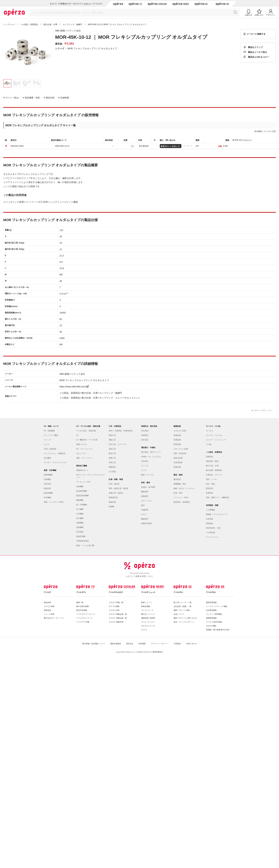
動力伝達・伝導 (212, 466)
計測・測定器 (114, 484)
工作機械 (80, 514)
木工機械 (80, 509)
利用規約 (177, 644)
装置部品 (210, 493)
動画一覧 (80, 602)
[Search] (135, 13)
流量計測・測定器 (116, 493)
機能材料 (145, 492)
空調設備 (177, 440)
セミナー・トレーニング (216, 440)
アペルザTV (81, 592)
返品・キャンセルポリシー (184, 622)
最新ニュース (146, 602)
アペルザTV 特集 (83, 622)
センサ (46, 444)
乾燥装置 (47, 488)
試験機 (111, 507)
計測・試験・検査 (116, 479)
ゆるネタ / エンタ (148, 626)
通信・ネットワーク (84, 458)
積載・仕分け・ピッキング (184, 488)
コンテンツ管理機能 (214, 614)
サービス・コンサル (214, 435)
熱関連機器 (48, 475)
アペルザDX (211, 592)
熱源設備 (177, 435)
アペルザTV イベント (85, 618)
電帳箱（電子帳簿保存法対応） (218, 630)
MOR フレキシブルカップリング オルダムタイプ (92, 48)
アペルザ (47, 592)
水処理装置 (178, 462)
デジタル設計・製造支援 (86, 431)
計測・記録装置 (50, 449)
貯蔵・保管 (178, 493)
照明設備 (177, 444)
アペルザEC (178, 592)
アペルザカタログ (116, 592)
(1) (11, 97)
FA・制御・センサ (51, 426)
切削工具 (112, 435)
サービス (210, 431)
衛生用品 (145, 440)
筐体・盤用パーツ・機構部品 (218, 497)
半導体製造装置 (82, 541)
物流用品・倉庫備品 (182, 502)
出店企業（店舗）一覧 (182, 606)
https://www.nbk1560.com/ (74, 386)
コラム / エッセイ (148, 622)
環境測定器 (113, 497)
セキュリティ (82, 453)
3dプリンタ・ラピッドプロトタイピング (91, 476)
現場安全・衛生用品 (149, 426)
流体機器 (47, 479)
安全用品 (145, 431)
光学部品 (145, 461)
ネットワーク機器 (51, 435)
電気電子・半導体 (148, 448)
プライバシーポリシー (160, 644)
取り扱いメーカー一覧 (182, 602)
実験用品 (210, 523)
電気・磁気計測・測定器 (118, 488)
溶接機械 (80, 523)
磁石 (143, 505)
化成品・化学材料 (148, 487)
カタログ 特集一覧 (116, 602)
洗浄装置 (80, 532)
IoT (78, 435)
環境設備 (177, 467)
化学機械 (47, 497)
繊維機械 (80, 500)
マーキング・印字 (83, 482)
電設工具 (112, 449)
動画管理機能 (211, 618)
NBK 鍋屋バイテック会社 (68, 30)
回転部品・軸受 (212, 461)
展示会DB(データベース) (54, 618)
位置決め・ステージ (214, 475)
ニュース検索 (49, 614)
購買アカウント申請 (182, 610)
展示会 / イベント (148, 614)
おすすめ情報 (114, 606)
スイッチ (47, 440)
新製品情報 (146, 606)
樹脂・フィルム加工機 (85, 545)
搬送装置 (177, 479)
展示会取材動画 (82, 606)
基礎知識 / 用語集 (148, 618)
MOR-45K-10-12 (62, 146)
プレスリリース (147, 610)
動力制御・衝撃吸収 (214, 470)
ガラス (144, 514)
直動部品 (210, 457)
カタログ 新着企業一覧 (118, 618)
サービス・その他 (213, 426)
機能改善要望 (115, 644)
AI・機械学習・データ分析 (87, 440)
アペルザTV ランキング (85, 614)
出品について (179, 614)
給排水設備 (178, 458)
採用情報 (142, 644)
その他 (209, 444)
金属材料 (145, 510)
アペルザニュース (148, 592)
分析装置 (210, 519)
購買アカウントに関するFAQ (185, 618)
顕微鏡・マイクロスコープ (217, 514)
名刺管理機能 (211, 610)
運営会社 (130, 644)
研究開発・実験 (212, 505)
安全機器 (47, 458)
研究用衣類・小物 (213, 528)
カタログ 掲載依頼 (116, 622)
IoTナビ (144, 630)
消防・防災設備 (180, 453)
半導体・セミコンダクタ (151, 457)
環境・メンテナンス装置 (54, 502)
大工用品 (112, 472)
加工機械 (80, 518)
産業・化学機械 (50, 470)
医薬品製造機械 (82, 496)
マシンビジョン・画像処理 (55, 453)
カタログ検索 (49, 606)
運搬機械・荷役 (180, 484)
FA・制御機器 (49, 431)
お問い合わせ (191, 644)
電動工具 (112, 440)
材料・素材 (146, 483)
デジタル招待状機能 (214, 622)
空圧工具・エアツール (118, 444)
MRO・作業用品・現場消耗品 (121, 431)
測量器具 (112, 467)
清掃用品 (145, 435)
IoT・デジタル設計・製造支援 (88, 426)
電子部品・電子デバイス (151, 452)
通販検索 (47, 610)
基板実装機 (81, 536)
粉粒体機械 (48, 493)
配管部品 (210, 488)
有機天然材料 (146, 523)
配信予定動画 (82, 610)
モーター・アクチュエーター (55, 462)
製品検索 (47, 602)
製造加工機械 (82, 466)
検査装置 (112, 502)
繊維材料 (145, 519)
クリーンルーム (212, 537)
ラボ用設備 (210, 532)
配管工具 (112, 453)
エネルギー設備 (180, 431)
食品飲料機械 (82, 491)
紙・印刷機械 (82, 505)
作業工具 (112, 462)
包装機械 (80, 486)
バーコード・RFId (181, 497)
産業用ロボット (82, 470)
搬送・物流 (178, 475)
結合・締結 (210, 484)
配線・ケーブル (147, 475)
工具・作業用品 (115, 426)
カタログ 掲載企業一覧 (118, 614)
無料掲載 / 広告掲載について (94, 644)
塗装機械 (80, 527)
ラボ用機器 (210, 510)
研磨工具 (112, 458)
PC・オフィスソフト (85, 449)
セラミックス (146, 501)
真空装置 (47, 484)
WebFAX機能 (211, 626)
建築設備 (177, 426)
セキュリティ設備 (181, 449)
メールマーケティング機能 (217, 606)
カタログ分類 (114, 610)
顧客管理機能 (211, 602)
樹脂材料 (145, 496)
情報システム (82, 444)
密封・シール (211, 479)
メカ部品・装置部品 (214, 452)
